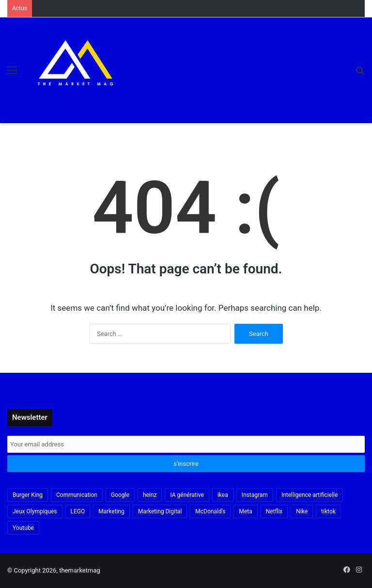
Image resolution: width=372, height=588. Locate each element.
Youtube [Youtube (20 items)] (23, 528)
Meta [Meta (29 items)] (245, 511)
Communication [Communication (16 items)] (77, 495)
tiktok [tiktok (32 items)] (328, 511)
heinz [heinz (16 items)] (150, 495)
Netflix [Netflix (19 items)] (274, 511)
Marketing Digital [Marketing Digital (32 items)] (160, 511)
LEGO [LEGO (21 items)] (78, 511)
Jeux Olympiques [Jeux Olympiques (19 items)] (35, 511)
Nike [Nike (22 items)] (302, 511)
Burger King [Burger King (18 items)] (28, 495)
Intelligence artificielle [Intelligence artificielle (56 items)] (310, 495)
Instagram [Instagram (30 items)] (255, 495)
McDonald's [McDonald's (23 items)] (210, 511)
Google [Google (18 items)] (120, 495)
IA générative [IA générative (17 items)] (187, 495)
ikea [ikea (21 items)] (223, 495)
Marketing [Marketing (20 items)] (111, 511)
